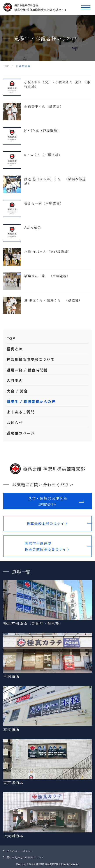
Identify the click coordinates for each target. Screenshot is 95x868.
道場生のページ (21, 433)
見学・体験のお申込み (47, 501)
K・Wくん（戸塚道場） (43, 155)
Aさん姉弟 (33, 227)
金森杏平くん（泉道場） (44, 106)
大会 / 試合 (17, 391)
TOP (11, 338)
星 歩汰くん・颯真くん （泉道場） (53, 300)
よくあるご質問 (21, 412)
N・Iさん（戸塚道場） (42, 130)
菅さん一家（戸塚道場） (44, 203)
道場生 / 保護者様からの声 (31, 401)
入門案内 (15, 380)
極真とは (15, 349)
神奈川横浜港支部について (31, 359)
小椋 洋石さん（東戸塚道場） (48, 252)
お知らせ (15, 423)
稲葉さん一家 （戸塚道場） (47, 276)
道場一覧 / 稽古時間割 (27, 370)
